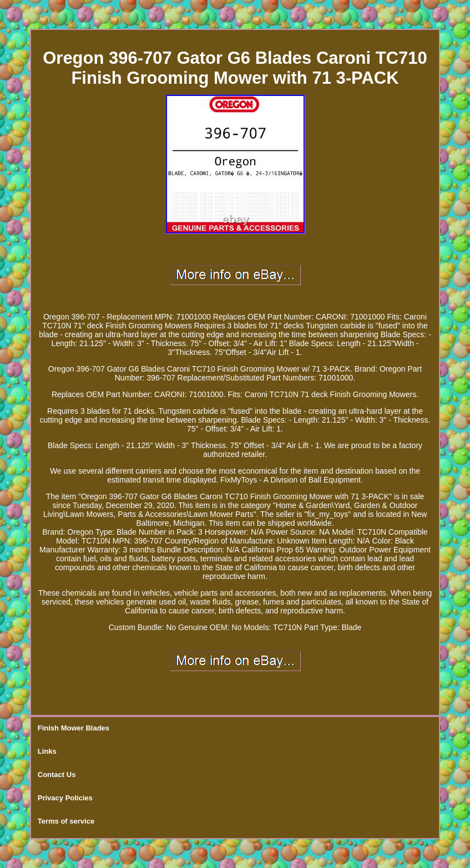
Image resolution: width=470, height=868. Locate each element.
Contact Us (57, 775)
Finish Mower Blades (74, 728)
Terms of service (66, 821)
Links (47, 751)
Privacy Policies (65, 798)
